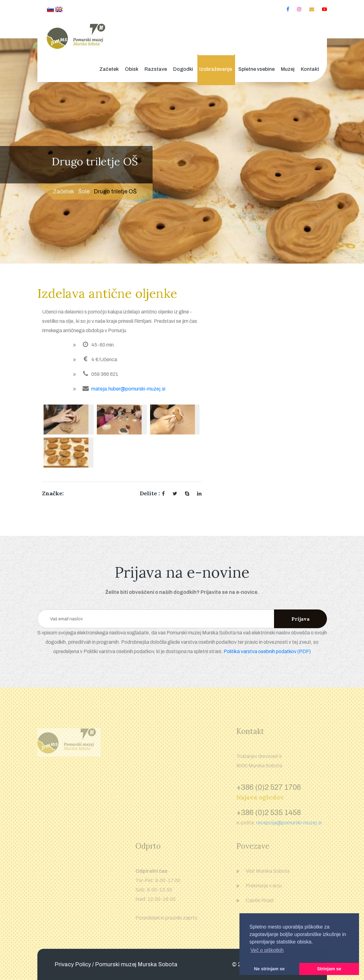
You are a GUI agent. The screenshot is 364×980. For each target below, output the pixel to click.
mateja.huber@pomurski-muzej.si (128, 389)
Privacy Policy (73, 964)
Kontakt (310, 69)
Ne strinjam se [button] (269, 969)
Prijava (300, 619)
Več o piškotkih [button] (267, 950)
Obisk (132, 69)
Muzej (288, 69)
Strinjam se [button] (329, 969)
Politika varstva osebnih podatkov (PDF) (267, 651)
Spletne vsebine (256, 69)
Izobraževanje (216, 69)
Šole (84, 192)
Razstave (156, 69)
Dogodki (183, 69)
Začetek (109, 69)
